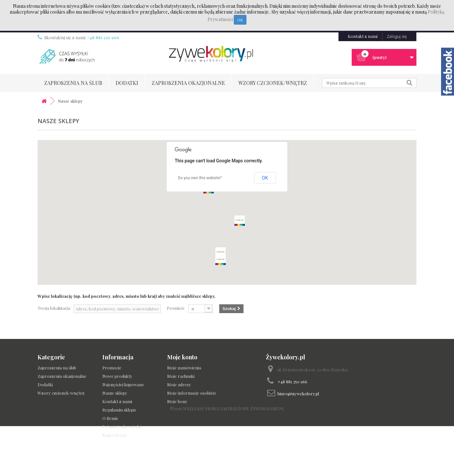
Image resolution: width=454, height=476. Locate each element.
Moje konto (182, 357)
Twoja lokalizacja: (54, 308)
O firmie (110, 418)
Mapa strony (115, 435)
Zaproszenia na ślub (73, 83)
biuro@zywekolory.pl (298, 394)
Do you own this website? (200, 178)
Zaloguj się (397, 36)
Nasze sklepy (115, 393)
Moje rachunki (181, 376)
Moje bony (177, 401)
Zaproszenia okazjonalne (188, 83)
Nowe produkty (117, 376)
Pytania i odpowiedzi (122, 427)
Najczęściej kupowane (123, 384)
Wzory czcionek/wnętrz (273, 83)
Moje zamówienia (184, 368)
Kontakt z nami (363, 36)
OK (240, 20)
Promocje (112, 368)
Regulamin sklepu (119, 410)
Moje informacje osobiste (192, 393)
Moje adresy (179, 384)
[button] (221, 252)
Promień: (176, 308)
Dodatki (127, 83)
